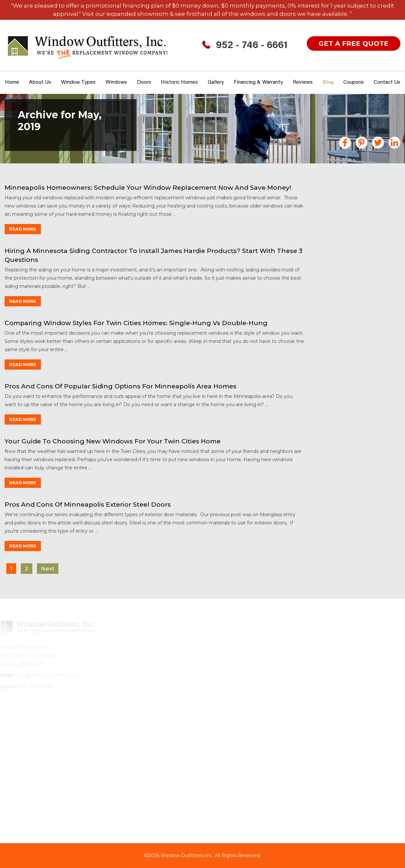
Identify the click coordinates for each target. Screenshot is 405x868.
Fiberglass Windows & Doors (358, 243)
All (325, 199)
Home (12, 82)
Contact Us (387, 82)
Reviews (303, 82)
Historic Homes (179, 82)
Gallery (216, 82)
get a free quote (354, 43)
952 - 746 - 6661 (252, 46)
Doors (144, 82)
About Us (40, 82)
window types (78, 82)
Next (47, 569)
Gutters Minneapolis (348, 278)
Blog (328, 82)
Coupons (354, 82)
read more (25, 229)
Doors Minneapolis (346, 234)
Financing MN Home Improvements (347, 256)
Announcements (343, 209)
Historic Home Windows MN (357, 287)
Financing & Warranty (258, 82)
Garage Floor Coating (349, 268)
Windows (116, 82)
